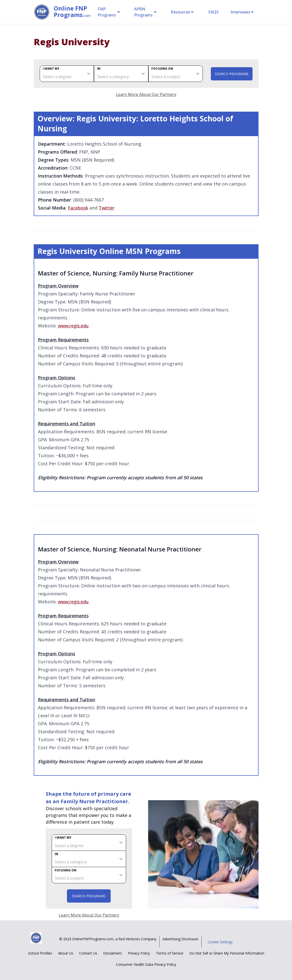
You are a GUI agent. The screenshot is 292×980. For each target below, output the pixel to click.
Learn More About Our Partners (146, 94)
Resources (182, 12)
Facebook (78, 208)
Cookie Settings (220, 942)
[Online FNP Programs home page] (44, 12)
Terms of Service (170, 953)
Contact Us (88, 953)
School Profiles (40, 953)
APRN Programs (145, 12)
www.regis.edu (73, 326)
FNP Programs (109, 12)
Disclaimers (113, 953)
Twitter (107, 208)
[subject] (176, 74)
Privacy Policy (139, 953)
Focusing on (162, 69)
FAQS (213, 12)
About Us (66, 953)
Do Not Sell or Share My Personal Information (227, 953)
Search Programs (232, 74)
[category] (121, 74)
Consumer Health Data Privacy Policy (146, 964)
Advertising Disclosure (180, 939)
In (99, 69)
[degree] (67, 74)
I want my (51, 69)
